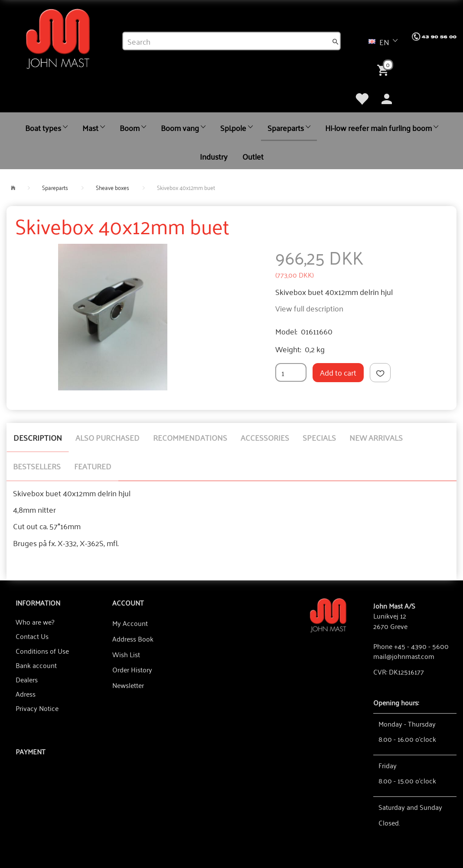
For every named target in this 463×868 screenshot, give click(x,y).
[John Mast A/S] (328, 614)
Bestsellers (37, 466)
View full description (309, 308)
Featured (93, 466)
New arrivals (376, 437)
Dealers (27, 679)
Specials (319, 437)
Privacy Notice (37, 708)
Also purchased (108, 437)
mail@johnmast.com (404, 656)
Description (38, 437)
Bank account (36, 665)
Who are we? (35, 622)
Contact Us (32, 636)
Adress (26, 694)
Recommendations (190, 437)
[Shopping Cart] (385, 69)
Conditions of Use (42, 651)
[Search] (336, 41)
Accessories (265, 437)
